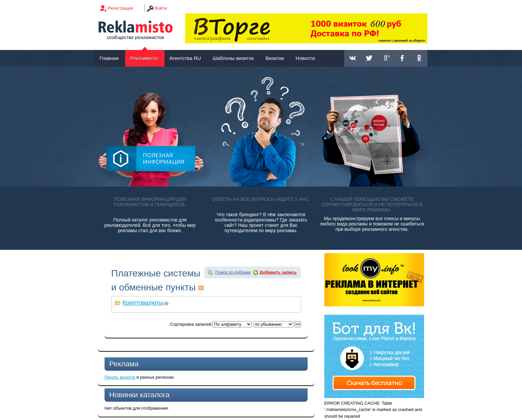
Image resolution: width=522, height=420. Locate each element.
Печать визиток (120, 377)
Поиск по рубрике (233, 272)
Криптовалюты (143, 303)
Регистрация (121, 8)
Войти (161, 8)
